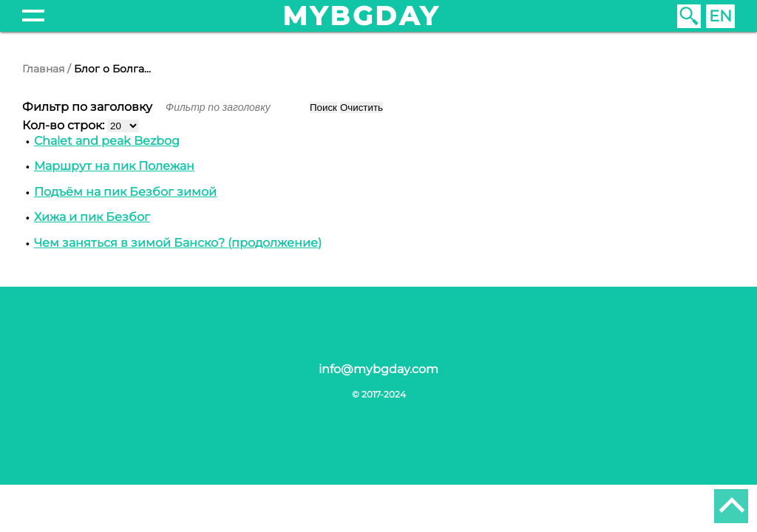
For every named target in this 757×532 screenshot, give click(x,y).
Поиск (323, 108)
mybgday (361, 16)
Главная (43, 69)
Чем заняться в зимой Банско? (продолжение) (178, 243)
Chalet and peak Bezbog (107, 141)
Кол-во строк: (65, 125)
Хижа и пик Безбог (92, 217)
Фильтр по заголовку (89, 107)
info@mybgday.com (378, 369)
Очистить (361, 108)
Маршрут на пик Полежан (114, 166)
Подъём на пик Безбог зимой (125, 192)
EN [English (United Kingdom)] (720, 16)
